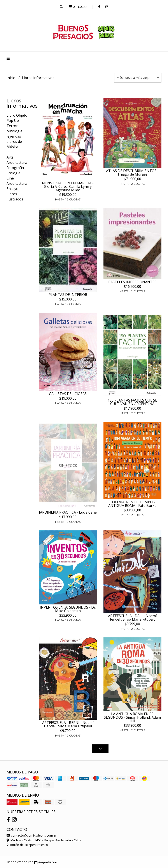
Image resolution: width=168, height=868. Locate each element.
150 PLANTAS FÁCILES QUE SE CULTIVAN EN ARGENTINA (132, 402)
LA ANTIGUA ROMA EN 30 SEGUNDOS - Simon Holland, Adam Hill (132, 717)
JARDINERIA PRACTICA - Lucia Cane (68, 512)
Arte (10, 157)
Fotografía (15, 168)
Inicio (11, 78)
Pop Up (13, 121)
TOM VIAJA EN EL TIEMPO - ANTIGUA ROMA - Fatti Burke (132, 504)
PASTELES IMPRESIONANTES (132, 282)
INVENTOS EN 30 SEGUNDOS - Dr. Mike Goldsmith (68, 609)
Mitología (14, 131)
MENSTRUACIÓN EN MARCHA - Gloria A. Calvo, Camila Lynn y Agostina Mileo (68, 186)
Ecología (13, 173)
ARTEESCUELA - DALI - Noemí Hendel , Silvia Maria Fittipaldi (132, 618)
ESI (9, 152)
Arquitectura (17, 162)
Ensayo (12, 189)
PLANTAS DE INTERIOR (68, 295)
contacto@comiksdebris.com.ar (31, 835)
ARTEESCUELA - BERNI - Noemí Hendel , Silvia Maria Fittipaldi (68, 724)
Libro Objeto (17, 115)
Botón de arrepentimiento (27, 845)
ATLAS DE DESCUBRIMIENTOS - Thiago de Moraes (132, 173)
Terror (12, 126)
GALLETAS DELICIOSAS (68, 394)
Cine (10, 178)
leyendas (14, 136)
